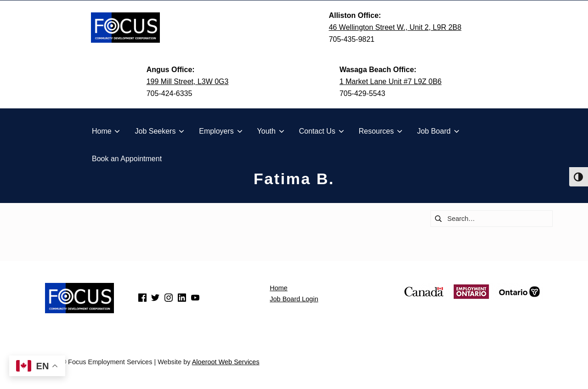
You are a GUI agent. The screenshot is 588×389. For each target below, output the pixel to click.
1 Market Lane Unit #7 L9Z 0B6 (390, 82)
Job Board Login (294, 299)
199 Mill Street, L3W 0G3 (188, 82)
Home (279, 288)
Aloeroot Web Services (226, 362)
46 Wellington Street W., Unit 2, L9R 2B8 (395, 27)
